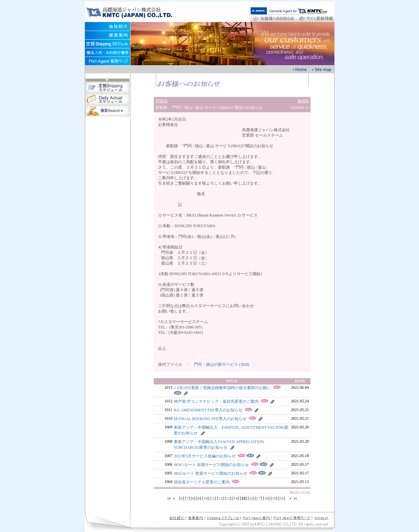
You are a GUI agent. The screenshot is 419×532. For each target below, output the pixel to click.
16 (251, 498)
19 (274, 498)
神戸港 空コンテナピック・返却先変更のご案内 (216, 401)
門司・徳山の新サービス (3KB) (222, 364)
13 (228, 498)
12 (220, 498)
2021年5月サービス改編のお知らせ (205, 456)
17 (259, 498)
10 (205, 498)
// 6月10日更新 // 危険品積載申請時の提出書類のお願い (222, 388)
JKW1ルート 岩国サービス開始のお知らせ (211, 465)
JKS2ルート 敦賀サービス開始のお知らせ (210, 473)
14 (236, 498)
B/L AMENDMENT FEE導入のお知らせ (208, 410)
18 (266, 498)
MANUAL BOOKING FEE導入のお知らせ (210, 419)
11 (213, 498)
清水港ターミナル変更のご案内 (202, 482)
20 (282, 498)
